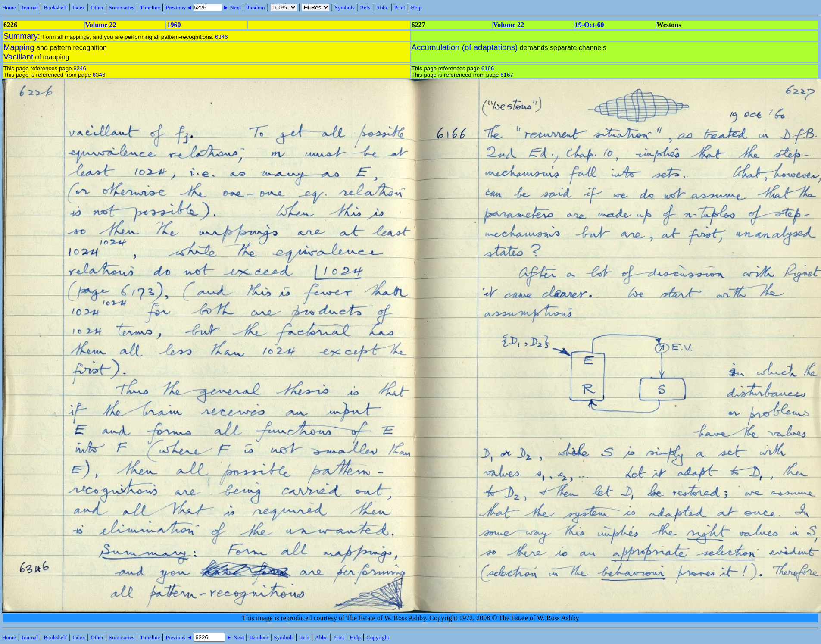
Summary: (23, 36)
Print (400, 8)
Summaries (122, 8)
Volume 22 (101, 25)
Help (416, 8)
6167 (507, 75)
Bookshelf (55, 8)
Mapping (19, 47)
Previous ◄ (179, 8)
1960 (174, 25)
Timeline (150, 8)
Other (97, 8)
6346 (222, 37)
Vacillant (18, 57)
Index (79, 8)
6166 (488, 68)
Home (9, 8)
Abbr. (382, 8)
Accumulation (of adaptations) (465, 47)
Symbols (345, 8)
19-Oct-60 (590, 25)
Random (255, 8)
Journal (30, 8)
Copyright (378, 637)
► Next (232, 8)
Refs (365, 8)
